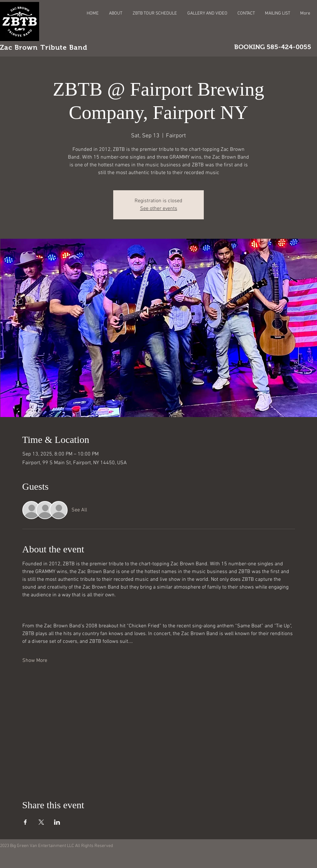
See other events (159, 209)
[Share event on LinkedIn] (57, 822)
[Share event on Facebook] (25, 822)
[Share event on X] (41, 822)
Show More (35, 661)
